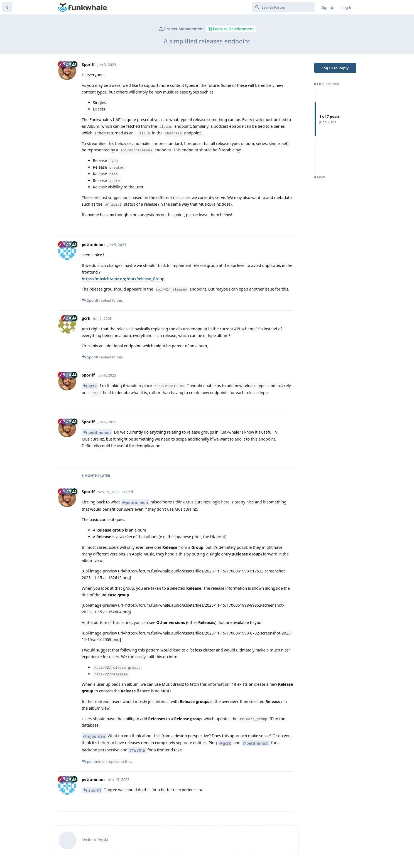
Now (319, 177)
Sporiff (95, 790)
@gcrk (225, 743)
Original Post (327, 84)
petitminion (100, 432)
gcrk (93, 386)
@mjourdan (94, 736)
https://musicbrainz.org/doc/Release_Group (123, 279)
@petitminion (135, 502)
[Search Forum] (284, 7)
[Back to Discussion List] (7, 7)
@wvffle (137, 750)
